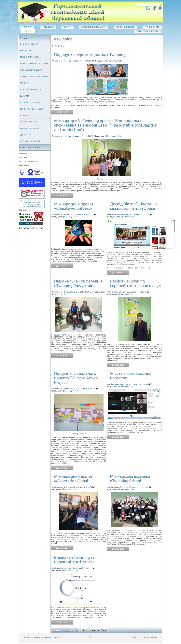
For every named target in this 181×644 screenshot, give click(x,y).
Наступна (95, 630)
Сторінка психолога (30, 102)
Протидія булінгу (29, 122)
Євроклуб (25, 83)
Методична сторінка (31, 57)
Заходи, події (153, 27)
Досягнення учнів (125, 27)
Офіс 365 (23, 158)
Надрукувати (100, 61)
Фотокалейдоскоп (30, 141)
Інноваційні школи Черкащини (30, 47)
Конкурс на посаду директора (30, 131)
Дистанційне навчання (94, 27)
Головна (27, 27)
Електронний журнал (148, 31)
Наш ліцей (48, 27)
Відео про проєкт (79, 434)
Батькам (25, 96)
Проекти (28, 31)
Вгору (135, 637)
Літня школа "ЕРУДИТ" (31, 70)
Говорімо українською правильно (32, 112)
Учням (67, 27)
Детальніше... (62, 112)
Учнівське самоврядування (34, 76)
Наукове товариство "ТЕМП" (34, 63)
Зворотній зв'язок (149, 637)
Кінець (105, 630)
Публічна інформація (31, 89)
